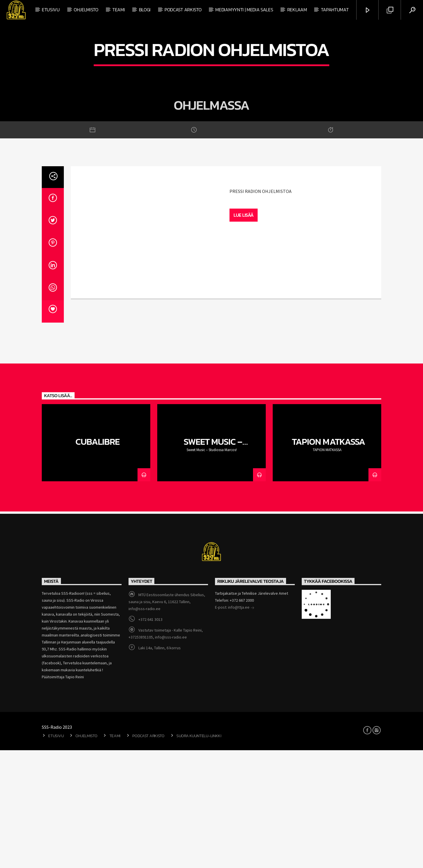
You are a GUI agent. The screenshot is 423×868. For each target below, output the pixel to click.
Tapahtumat (335, 10)
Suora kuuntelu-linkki (199, 853)
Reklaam (297, 10)
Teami (119, 10)
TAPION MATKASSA (329, 559)
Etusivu (51, 10)
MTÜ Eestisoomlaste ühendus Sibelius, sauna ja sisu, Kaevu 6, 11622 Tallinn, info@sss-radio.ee (167, 719)
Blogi (145, 10)
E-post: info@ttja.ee (235, 726)
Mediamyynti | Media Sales (244, 10)
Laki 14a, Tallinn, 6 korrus (160, 766)
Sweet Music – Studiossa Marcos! (212, 564)
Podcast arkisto (183, 10)
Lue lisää (244, 332)
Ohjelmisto (86, 10)
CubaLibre (97, 559)
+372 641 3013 (150, 737)
